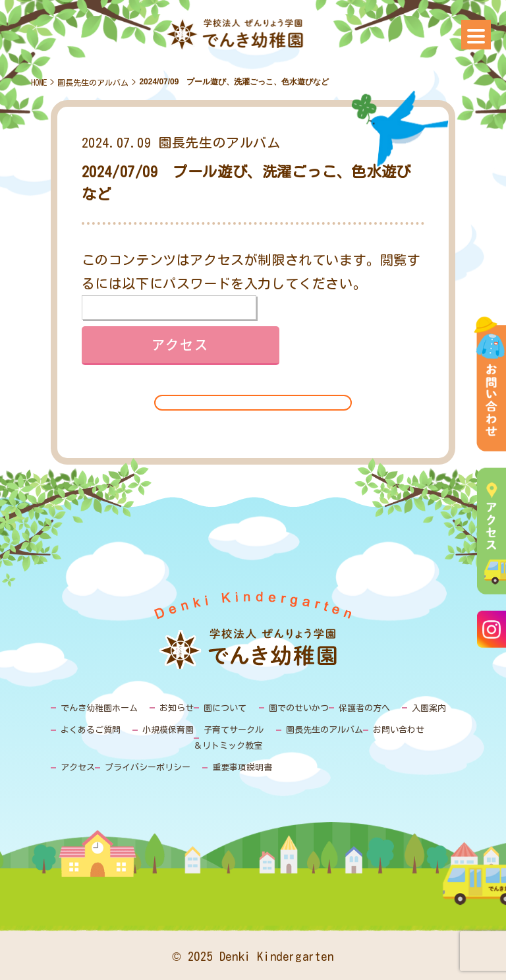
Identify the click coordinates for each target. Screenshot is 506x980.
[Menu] (476, 35)
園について (225, 708)
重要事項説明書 (242, 767)
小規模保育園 (168, 730)
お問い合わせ (399, 730)
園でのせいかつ (299, 708)
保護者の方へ (364, 708)
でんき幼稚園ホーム (99, 708)
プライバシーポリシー (148, 767)
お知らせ (177, 708)
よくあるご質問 (91, 730)
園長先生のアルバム (93, 82)
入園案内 (429, 708)
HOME (39, 82)
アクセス (78, 767)
